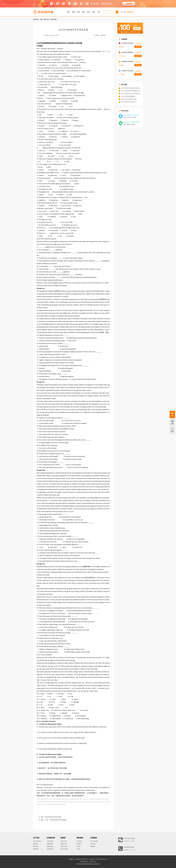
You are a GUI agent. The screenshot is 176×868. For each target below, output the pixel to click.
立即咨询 (138, 47)
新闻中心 (36, 844)
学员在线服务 (94, 841)
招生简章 (103, 35)
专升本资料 (53, 19)
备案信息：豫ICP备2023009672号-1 (79, 859)
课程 (73, 12)
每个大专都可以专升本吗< (128, 102)
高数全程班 (64, 844)
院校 (94, 12)
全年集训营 (50, 841)
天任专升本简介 (37, 841)
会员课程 (93, 844)
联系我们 (36, 846)
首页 (68, 12)
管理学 (78, 846)
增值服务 (93, 846)
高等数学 (79, 844)
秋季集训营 (50, 844)
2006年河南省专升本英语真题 (58, 820)
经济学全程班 (64, 849)
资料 (84, 12)
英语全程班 (64, 841)
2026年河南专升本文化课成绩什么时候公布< (134, 94)
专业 (99, 12)
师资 (89, 12)
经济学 (78, 849)
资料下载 (46, 19)
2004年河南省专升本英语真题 (53, 817)
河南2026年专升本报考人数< (129, 99)
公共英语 (79, 841)
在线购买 (138, 44)
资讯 (78, 12)
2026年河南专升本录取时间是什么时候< (132, 88)
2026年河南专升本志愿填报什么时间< (132, 91)
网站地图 (36, 849)
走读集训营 (50, 849)
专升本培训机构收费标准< (128, 96)
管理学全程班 (64, 846)
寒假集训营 (50, 846)
